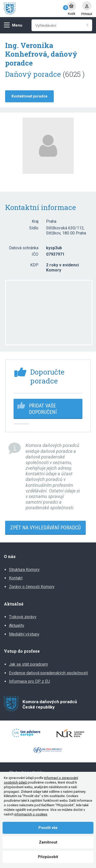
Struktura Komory (24, 570)
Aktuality (17, 625)
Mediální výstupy (24, 634)
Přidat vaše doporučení (43, 409)
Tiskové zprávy (23, 617)
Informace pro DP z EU (29, 681)
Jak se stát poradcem (28, 664)
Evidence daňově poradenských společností (48, 673)
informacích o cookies (31, 814)
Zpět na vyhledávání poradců (45, 528)
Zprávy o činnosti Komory (32, 587)
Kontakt (16, 578)
